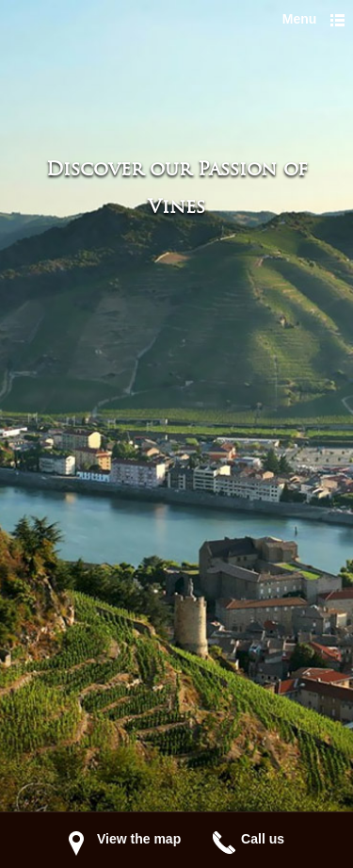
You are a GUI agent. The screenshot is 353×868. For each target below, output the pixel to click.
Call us (263, 839)
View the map (139, 839)
